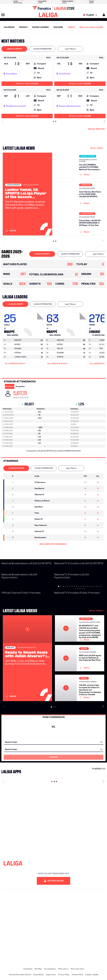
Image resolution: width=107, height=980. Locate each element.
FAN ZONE (58, 27)
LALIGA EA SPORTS (14, 49)
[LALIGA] (48, 15)
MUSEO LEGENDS (41, 27)
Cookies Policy (77, 974)
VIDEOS (71, 27)
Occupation (20, 386)
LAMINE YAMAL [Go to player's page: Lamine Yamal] (20, 357)
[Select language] (91, 15)
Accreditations (50, 969)
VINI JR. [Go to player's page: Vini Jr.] (60, 348)
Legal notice (51, 974)
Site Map (38, 969)
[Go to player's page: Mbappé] (34, 324)
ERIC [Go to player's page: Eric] (101, 348)
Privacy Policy (64, 974)
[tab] (14, 49)
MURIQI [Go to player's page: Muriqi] (17, 344)
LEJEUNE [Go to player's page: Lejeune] (103, 353)
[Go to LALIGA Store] (53, 8)
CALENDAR (9, 27)
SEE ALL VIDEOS (96, 611)
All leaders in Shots (58, 364)
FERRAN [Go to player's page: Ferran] (18, 353)
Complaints (28, 969)
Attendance (10, 386)
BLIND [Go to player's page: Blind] (102, 357)
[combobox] (53, 742)
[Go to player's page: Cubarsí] (103, 340)
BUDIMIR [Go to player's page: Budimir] (18, 348)
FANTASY (23, 27)
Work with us (63, 969)
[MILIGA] (103, 15)
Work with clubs (77, 969)
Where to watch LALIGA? (91, 27)
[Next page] (104, 781)
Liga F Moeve (70, 49)
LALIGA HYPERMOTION (42, 49)
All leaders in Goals (15, 364)
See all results (97, 129)
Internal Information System (20, 974)
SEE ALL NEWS (97, 148)
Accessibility (39, 974)
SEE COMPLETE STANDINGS (53, 544)
